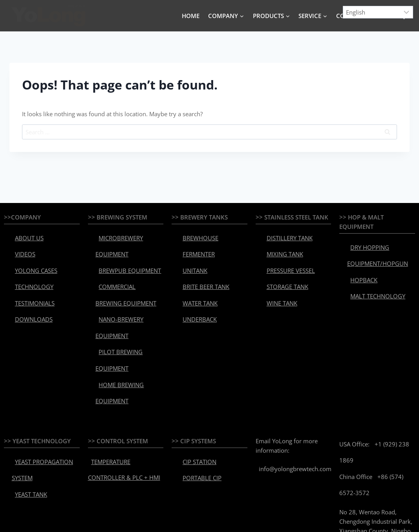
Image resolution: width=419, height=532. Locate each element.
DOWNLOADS (28, 286)
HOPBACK (359, 265)
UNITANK (190, 256)
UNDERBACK (194, 286)
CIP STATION (194, 392)
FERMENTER (194, 245)
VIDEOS (21, 245)
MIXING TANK (279, 245)
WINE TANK (277, 276)
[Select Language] (378, 12)
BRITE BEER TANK (200, 266)
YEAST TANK (26, 412)
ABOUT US (24, 235)
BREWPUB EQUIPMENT (122, 256)
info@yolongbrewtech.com (292, 399)
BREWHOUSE (195, 235)
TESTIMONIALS (29, 276)
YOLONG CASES (30, 256)
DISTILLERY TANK (283, 235)
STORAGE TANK (281, 266)
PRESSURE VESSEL (284, 256)
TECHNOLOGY (28, 266)
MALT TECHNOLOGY (371, 275)
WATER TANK (195, 276)
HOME (191, 16)
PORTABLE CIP (196, 402)
